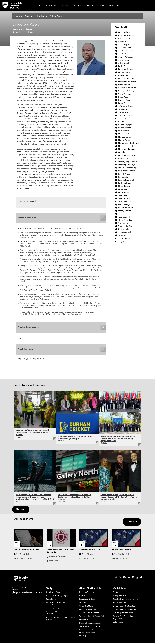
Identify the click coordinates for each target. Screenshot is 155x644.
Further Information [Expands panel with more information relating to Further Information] (29, 328)
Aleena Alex (123, 42)
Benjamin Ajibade (126, 69)
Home (17, 16)
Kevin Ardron (124, 33)
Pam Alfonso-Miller (127, 171)
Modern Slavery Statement (90, 624)
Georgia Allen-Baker (127, 88)
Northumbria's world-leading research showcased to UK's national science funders (33, 434)
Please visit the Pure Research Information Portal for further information (51, 229)
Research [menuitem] (78, 6)
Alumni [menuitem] (101, 6)
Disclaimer (84, 621)
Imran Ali (122, 103)
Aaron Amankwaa (126, 36)
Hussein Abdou (125, 100)
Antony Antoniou (126, 57)
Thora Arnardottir (126, 220)
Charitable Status (86, 607)
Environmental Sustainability (125, 607)
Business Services (87, 594)
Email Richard (30, 201)
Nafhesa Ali (123, 159)
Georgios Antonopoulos (129, 91)
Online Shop (118, 623)
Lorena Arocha (125, 128)
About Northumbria (90, 590)
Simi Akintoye (124, 205)
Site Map (83, 637)
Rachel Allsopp (125, 183)
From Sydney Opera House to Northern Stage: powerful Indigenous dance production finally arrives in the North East (35, 498)
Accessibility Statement (89, 614)
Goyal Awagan (124, 94)
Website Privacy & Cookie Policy (92, 618)
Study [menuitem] (38, 6)
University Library (53, 610)
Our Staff (41, 16)
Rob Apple (123, 189)
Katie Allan (123, 122)
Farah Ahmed (124, 85)
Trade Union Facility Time (90, 628)
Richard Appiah (56, 16)
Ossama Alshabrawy (127, 168)
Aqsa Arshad (124, 60)
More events (132, 523)
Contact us (117, 594)
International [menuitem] (51, 6)
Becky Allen (123, 66)
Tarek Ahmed (124, 217)
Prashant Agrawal (126, 180)
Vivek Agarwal (124, 232)
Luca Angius (123, 131)
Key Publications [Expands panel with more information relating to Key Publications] (27, 218)
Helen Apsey (124, 97)
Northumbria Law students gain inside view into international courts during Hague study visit (118, 440)
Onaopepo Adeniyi (126, 165)
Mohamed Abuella (126, 146)
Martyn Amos (124, 140)
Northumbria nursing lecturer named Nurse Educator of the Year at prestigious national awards (119, 498)
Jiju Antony (123, 109)
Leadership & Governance (90, 600)
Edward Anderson (126, 79)
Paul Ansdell (124, 177)
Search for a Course (54, 594)
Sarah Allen (123, 196)
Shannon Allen (124, 202)
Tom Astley (123, 223)
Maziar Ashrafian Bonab (129, 143)
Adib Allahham (125, 39)
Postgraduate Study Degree (57, 597)
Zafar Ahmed (124, 239)
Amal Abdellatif (125, 51)
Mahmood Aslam (126, 134)
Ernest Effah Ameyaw (128, 82)
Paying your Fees (120, 597)
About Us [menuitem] (90, 6)
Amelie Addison (125, 54)
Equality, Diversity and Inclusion (126, 600)
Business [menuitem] (65, 6)
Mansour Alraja (125, 137)
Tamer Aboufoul (125, 214)
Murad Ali (122, 152)
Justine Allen (124, 119)
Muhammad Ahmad (127, 149)
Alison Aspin (124, 45)
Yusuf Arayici (124, 235)
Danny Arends (124, 76)
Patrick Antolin (125, 174)
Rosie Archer (124, 193)
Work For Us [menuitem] (114, 6)
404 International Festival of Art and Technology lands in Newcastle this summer (74, 498)
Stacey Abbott (124, 211)
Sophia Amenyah (126, 208)
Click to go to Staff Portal (123, 614)
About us (29, 16)
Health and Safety (120, 604)
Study (49, 590)
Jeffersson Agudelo (127, 106)
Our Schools (51, 600)
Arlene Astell (124, 63)
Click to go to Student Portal (125, 611)
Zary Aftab (123, 242)
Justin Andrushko (126, 116)
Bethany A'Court (125, 72)
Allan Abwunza (125, 48)
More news (21, 511)
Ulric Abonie (124, 229)
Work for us (84, 604)
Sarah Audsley (124, 199)
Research (83, 597)
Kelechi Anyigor (125, 125)
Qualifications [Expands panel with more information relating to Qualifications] (26, 350)
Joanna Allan (124, 113)
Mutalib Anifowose (126, 156)
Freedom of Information (89, 611)
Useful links (119, 590)
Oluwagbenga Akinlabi (128, 162)
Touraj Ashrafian (125, 226)
